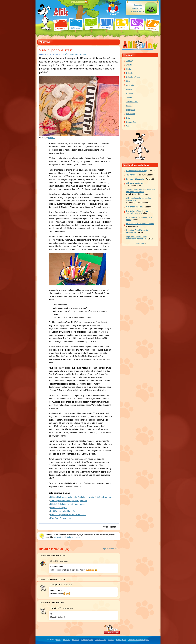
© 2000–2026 (53, 640)
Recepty (130, 93)
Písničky (111, 640)
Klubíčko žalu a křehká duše (63, 511)
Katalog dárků (121, 640)
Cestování (130, 85)
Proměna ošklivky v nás (61, 518)
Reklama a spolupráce (139, 640)
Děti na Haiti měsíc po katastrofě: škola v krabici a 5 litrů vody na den (81, 497)
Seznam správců (87, 640)
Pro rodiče (76, 640)
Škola (129, 69)
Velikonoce (131, 114)
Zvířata (129, 65)
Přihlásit (151, 11)
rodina (84, 54)
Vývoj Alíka (131, 110)
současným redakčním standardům (67, 537)
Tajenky (129, 126)
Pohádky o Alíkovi (133, 77)
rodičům (65, 54)
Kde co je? (66, 640)
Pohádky (130, 73)
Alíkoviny (130, 61)
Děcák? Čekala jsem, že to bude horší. (67, 504)
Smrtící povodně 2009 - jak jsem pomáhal (69, 501)
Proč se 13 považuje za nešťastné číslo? (68, 515)
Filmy (128, 81)
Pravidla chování (101, 640)
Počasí (129, 89)
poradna (78, 54)
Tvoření (129, 97)
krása (72, 54)
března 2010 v (53, 54)
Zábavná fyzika (132, 102)
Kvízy (128, 118)
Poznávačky (131, 122)
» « (140, 244)
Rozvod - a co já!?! (59, 508)
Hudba (129, 106)
